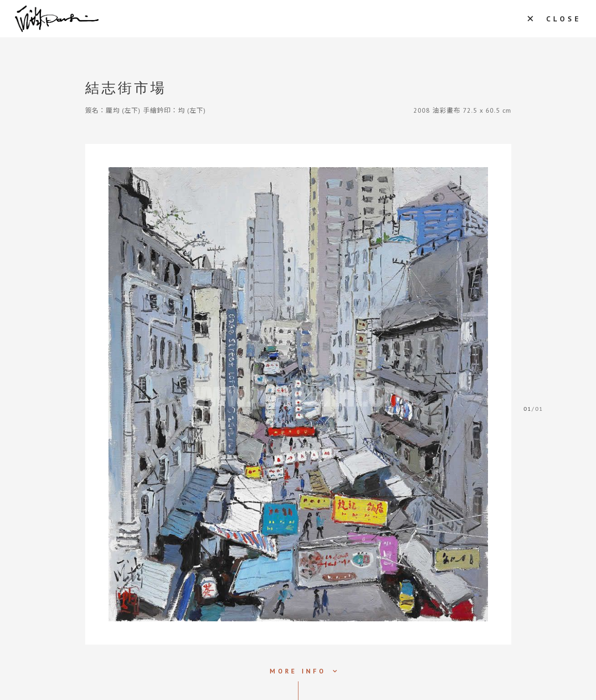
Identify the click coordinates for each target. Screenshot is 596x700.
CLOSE (564, 19)
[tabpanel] (298, 394)
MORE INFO (298, 671)
